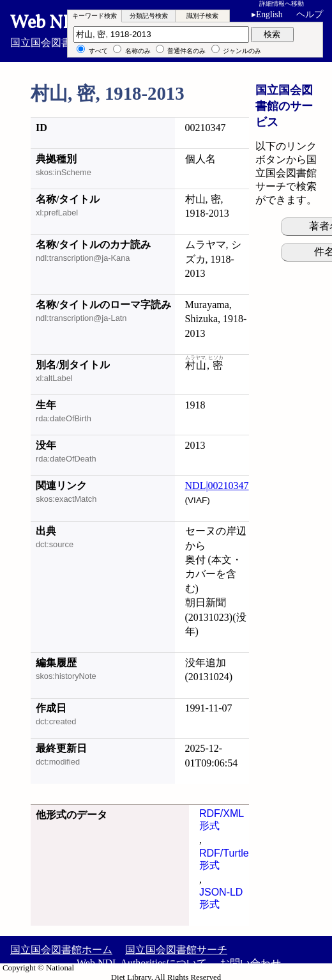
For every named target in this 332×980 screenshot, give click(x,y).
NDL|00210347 (217, 486)
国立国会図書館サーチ (176, 950)
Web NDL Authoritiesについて (142, 963)
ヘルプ (310, 14)
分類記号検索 (149, 16)
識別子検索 (202, 16)
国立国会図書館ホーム (61, 950)
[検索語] (161, 35)
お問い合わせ (250, 963)
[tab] (94, 16)
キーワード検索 (94, 16)
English (267, 14)
